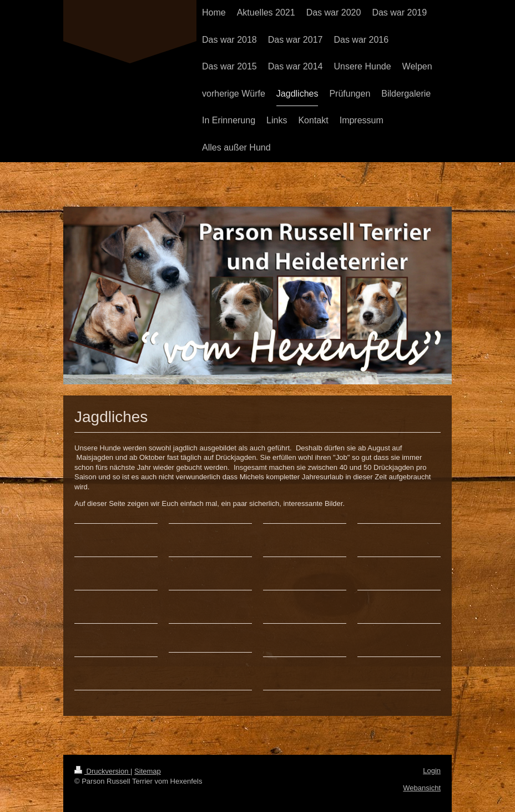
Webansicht (422, 788)
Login (432, 771)
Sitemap (148, 771)
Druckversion (102, 771)
